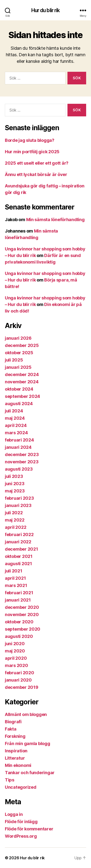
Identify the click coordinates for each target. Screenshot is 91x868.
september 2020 (23, 629)
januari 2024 (18, 447)
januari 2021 (18, 600)
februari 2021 (19, 593)
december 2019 (22, 687)
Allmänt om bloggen (26, 714)
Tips (10, 780)
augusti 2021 (18, 564)
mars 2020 (17, 665)
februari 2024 (19, 440)
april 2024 (16, 425)
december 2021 (21, 549)
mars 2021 (16, 585)
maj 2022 (15, 520)
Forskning (15, 736)
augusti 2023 (19, 469)
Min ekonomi (18, 765)
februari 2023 (19, 498)
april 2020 (16, 658)
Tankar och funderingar (30, 773)
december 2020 (22, 607)
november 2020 (22, 615)
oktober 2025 (19, 353)
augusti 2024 (19, 404)
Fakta (11, 729)
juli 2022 (14, 513)
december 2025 (22, 345)
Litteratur (15, 758)
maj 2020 (15, 651)
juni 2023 (15, 484)
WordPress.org (21, 836)
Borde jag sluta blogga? (30, 140)
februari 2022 (19, 534)
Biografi (13, 722)
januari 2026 (18, 338)
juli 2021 (14, 571)
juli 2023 (14, 476)
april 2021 (15, 578)
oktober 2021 (19, 556)
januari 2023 (18, 505)
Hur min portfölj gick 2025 (32, 152)
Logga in (14, 814)
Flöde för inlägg (21, 822)
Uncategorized (21, 787)
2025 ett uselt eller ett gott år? (37, 163)
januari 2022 (18, 542)
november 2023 (22, 462)
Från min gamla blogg (28, 743)
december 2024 (22, 374)
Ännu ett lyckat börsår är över (36, 174)
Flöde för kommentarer (29, 829)
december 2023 (22, 454)
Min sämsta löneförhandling (55, 220)
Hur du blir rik (46, 10)
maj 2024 (15, 418)
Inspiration (16, 751)
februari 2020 (20, 673)
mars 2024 (16, 433)
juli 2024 (14, 411)
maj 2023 (15, 491)
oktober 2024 (19, 389)
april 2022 (16, 527)
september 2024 (22, 396)
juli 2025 (14, 360)
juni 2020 (15, 644)
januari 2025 (18, 367)
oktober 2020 (19, 622)
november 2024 (22, 382)
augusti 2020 (19, 636)
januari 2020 (18, 680)
